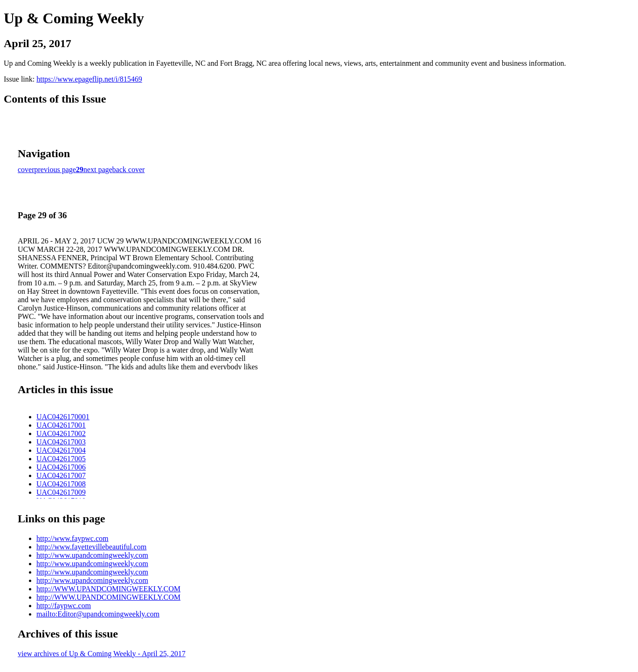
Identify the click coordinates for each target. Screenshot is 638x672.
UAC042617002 (61, 433)
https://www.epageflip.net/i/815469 (89, 79)
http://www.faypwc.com (72, 538)
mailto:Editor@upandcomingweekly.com (98, 614)
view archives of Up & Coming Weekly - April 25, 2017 (102, 654)
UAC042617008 (61, 484)
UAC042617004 (61, 450)
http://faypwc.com (64, 606)
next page (98, 170)
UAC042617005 (61, 459)
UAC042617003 (61, 442)
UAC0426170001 (63, 417)
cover (26, 170)
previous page (55, 170)
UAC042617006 (61, 467)
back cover (129, 170)
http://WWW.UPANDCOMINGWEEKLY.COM (108, 589)
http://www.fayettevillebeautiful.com (91, 547)
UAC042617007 (61, 475)
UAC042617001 (61, 425)
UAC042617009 (61, 492)
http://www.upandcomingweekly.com (92, 555)
